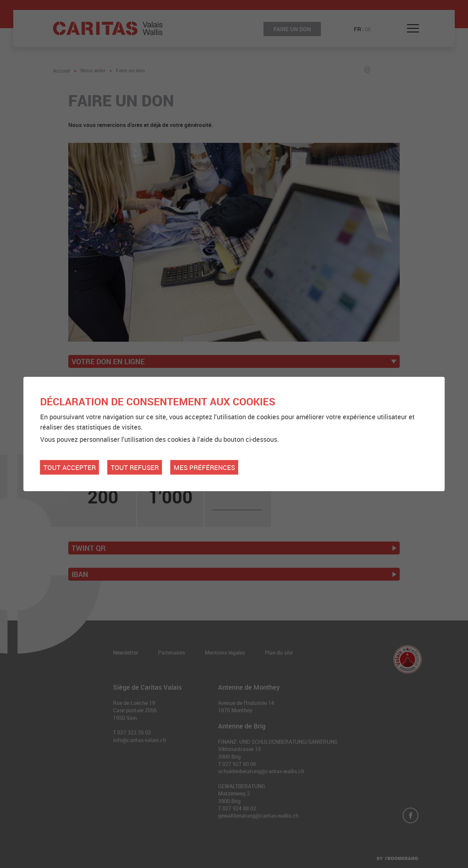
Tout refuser (135, 467)
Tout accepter (70, 467)
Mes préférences (204, 467)
